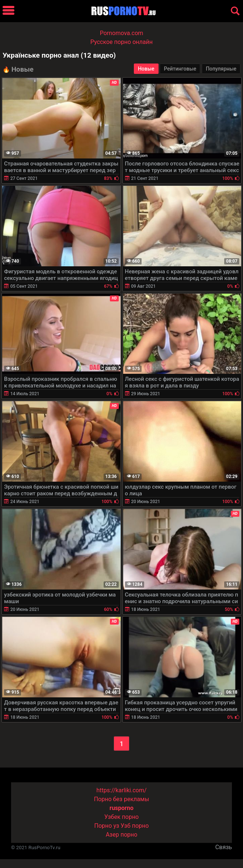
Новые (146, 69)
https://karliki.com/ (121, 790)
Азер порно (122, 835)
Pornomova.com (122, 33)
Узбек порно (122, 817)
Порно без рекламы (122, 799)
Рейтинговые (180, 69)
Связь (224, 847)
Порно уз (107, 826)
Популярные (221, 69)
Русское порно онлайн (121, 42)
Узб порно (135, 826)
